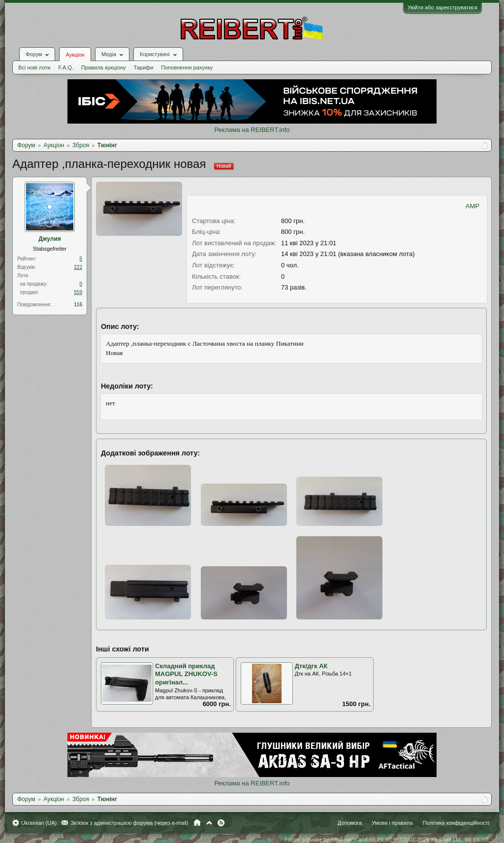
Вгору (209, 823)
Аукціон (75, 55)
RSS (221, 823)
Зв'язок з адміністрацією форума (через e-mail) (129, 823)
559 (78, 292)
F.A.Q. (66, 67)
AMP (472, 206)
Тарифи (144, 67)
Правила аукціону (103, 67)
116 (78, 305)
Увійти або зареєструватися (442, 7)
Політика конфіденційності (456, 823)
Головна (197, 823)
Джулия (50, 239)
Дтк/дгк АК (311, 666)
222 (78, 267)
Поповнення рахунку (187, 67)
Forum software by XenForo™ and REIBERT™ (387, 840)
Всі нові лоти (34, 67)
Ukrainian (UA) (39, 823)
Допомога (350, 823)
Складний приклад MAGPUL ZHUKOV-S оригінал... (186, 674)
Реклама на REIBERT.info (252, 130)
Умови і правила (392, 823)
